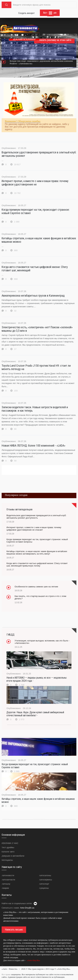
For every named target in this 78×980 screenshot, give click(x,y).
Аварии (5, 888)
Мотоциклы (7, 860)
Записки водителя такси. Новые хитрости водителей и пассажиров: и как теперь (35, 409)
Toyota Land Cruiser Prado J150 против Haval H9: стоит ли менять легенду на (36, 367)
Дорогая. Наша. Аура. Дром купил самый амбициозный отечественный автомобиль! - (35, 714)
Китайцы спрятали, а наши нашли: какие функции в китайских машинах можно (39, 240)
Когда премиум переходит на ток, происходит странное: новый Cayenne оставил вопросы (37, 541)
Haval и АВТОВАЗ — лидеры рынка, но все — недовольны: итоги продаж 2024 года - (37, 679)
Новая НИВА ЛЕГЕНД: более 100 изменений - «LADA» (33, 446)
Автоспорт (44, 884)
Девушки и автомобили (13, 856)
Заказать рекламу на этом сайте (54, 40)
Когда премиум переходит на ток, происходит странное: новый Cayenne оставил (36, 211)
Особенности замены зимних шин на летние (36, 587)
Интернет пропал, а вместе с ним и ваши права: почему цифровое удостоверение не (35, 183)
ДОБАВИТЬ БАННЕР (24, 39)
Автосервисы (46, 880)
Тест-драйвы (8, 847)
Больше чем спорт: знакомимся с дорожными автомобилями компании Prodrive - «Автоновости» (41, 62)
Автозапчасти (8, 880)
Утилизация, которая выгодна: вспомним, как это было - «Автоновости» (42, 642)
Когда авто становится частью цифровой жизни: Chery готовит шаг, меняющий (35, 269)
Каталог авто (8, 852)
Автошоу (6, 884)
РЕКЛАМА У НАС (10, 843)
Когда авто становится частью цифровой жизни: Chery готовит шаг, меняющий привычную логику (37, 565)
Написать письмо (14, 930)
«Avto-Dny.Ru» (33, 960)
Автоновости (8, 875)
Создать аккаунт (26, 13)
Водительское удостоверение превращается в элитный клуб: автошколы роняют (39, 154)
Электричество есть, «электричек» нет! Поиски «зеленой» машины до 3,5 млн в (37, 329)
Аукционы (44, 888)
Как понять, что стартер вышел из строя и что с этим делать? (40, 597)
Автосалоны (45, 875)
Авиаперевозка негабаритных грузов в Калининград (33, 296)
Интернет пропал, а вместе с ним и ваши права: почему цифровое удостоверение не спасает (34, 529)
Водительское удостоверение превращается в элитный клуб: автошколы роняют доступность (36, 517)
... (2, 965)
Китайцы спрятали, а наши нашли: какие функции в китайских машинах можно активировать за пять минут (37, 553)
